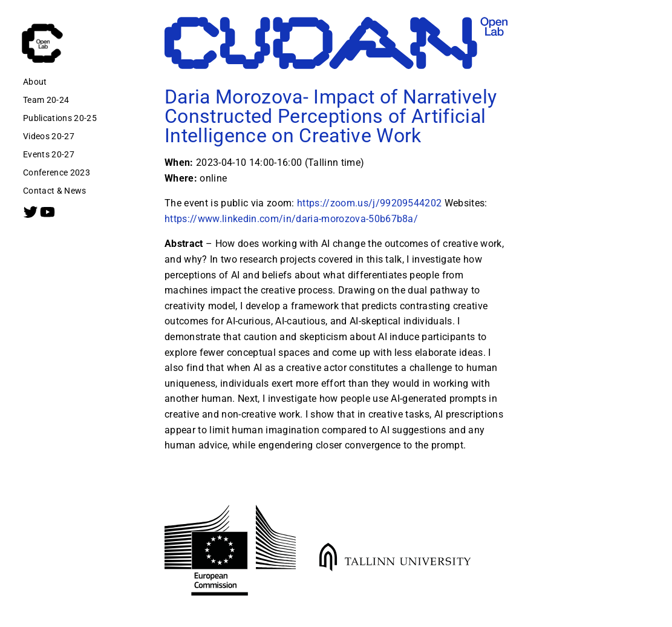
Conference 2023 (57, 172)
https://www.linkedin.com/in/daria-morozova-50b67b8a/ (291, 219)
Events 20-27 (49, 154)
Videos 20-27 (49, 136)
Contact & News (55, 191)
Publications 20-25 (60, 118)
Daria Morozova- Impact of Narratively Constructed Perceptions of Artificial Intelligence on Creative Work (331, 116)
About (35, 82)
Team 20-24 (46, 100)
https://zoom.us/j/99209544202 (370, 204)
